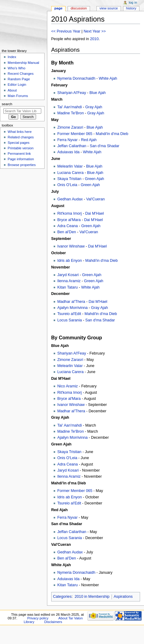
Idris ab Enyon (70, 261)
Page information (21, 159)
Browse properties (22, 165)
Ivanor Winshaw (71, 246)
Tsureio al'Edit (69, 314)
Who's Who (16, 68)
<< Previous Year (66, 31)
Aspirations (123, 597)
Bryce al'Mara (69, 220)
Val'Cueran (95, 199)
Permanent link (19, 154)
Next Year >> (95, 31)
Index (12, 57)
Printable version (20, 148)
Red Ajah (89, 140)
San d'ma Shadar (105, 146)
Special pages (18, 143)
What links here (20, 132)
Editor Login (17, 85)
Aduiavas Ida (68, 152)
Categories (62, 597)
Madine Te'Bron (71, 113)
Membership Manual (23, 63)
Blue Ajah (98, 93)
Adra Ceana (68, 226)
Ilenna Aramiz (69, 281)
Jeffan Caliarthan (72, 146)
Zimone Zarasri (70, 127)
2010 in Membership (92, 597)
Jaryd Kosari (68, 275)
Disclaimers (53, 622)
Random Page (19, 79)
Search (7, 104)
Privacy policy (38, 618)
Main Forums (18, 96)
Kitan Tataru (67, 287)
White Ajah (108, 78)
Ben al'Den (67, 232)
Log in (133, 2)
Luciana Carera (70, 173)
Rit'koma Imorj (70, 213)
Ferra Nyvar (67, 140)
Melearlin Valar (70, 166)
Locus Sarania (70, 320)
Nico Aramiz (68, 386)
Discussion (79, 8)
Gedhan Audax (70, 199)
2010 (94, 39)
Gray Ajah (94, 107)
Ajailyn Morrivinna (72, 308)
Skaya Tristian (69, 179)
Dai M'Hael (95, 213)
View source (109, 8)
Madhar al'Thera (71, 302)
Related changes (21, 137)
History (131, 8)
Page (58, 8)
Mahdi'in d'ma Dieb (112, 134)
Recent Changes (20, 74)
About (12, 90)
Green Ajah (94, 179)
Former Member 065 (75, 134)
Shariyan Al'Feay (72, 93)
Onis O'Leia (67, 185)
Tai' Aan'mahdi (70, 107)
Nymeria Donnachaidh (76, 78)
